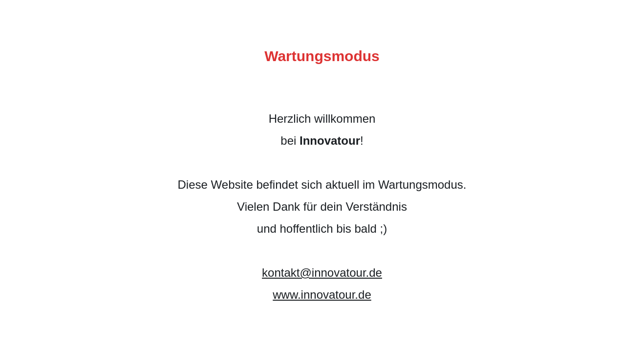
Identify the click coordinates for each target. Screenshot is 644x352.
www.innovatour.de (322, 295)
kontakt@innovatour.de (322, 273)
